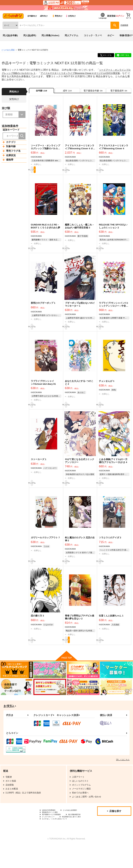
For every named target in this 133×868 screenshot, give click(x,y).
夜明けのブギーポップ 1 (43, 308)
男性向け (57, 16)
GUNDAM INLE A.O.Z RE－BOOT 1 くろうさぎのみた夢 (45, 230)
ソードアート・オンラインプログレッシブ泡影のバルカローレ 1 (45, 151)
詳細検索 (124, 25)
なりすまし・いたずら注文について (59, 842)
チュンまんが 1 (107, 388)
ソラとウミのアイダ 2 (110, 548)
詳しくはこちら (123, 773)
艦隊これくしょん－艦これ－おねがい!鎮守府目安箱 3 (80, 230)
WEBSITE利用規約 (51, 824)
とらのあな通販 (8, 50)
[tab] (67, 92)
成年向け (44, 16)
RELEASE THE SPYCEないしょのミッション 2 (113, 230)
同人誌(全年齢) (10, 35)
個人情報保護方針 (50, 836)
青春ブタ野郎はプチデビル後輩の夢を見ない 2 (80, 630)
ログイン (120, 16)
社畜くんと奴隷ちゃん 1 (111, 628)
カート (54, 173)
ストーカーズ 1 (39, 468)
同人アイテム (72, 35)
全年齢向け (32, 16)
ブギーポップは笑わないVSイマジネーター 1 (80, 310)
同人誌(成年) (30, 35)
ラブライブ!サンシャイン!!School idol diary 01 (43, 390)
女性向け (71, 16)
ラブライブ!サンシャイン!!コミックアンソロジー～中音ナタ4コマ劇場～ (114, 311)
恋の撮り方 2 (37, 628)
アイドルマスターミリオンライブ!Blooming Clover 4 (114, 149)
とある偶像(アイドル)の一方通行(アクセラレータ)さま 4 (113, 470)
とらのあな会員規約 (51, 827)
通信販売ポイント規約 (52, 830)
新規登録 (111, 16)
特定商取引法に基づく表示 (55, 839)
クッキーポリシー (74, 836)
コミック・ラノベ (93, 35)
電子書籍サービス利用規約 (55, 833)
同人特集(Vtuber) (50, 35)
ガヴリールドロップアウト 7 (45, 548)
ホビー (111, 35)
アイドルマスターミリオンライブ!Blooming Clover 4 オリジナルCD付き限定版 (80, 151)
